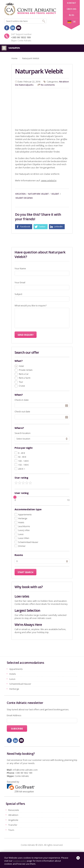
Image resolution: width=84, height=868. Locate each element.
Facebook (25, 226)
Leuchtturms (24, 526)
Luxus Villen (24, 538)
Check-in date (22, 400)
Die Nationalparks (24, 85)
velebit (55, 194)
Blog (72, 15)
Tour (21, 382)
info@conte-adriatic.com (25, 770)
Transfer (13, 825)
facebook (7, 28)
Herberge (23, 518)
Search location (23, 433)
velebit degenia (24, 198)
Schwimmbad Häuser (28, 542)
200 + (22, 469)
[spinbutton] (42, 561)
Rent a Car (24, 374)
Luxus (21, 534)
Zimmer (22, 546)
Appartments (16, 669)
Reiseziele (14, 810)
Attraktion (64, 82)
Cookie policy (20, 861)
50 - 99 (22, 457)
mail (19, 28)
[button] (67, 561)
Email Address (14, 715)
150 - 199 (23, 465)
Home (14, 58)
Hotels (21, 522)
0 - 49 (22, 453)
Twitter (42, 226)
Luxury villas (24, 530)
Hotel (21, 366)
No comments (48, 85)
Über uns (72, 9)
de (72, 22)
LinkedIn (58, 226)
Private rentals (26, 370)
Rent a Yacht (25, 378)
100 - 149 (23, 461)
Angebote (13, 820)
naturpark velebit (38, 194)
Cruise (22, 386)
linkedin (13, 28)
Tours (11, 830)
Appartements (25, 514)
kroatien (20, 194)
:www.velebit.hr (49, 180)
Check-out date (22, 412)
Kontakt (71, 3)
